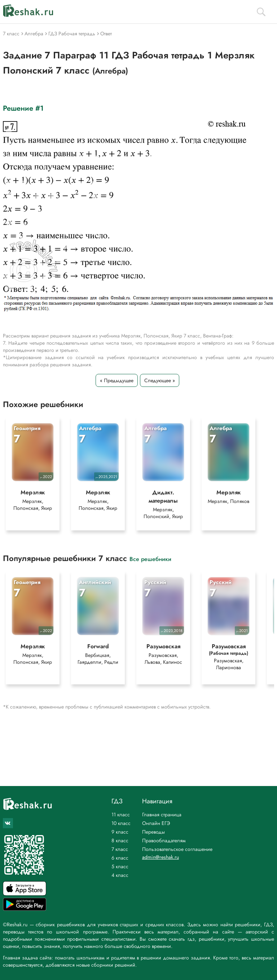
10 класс (121, 823)
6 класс (120, 858)
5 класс (120, 866)
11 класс (121, 815)
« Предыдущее (117, 380)
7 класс (120, 849)
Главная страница (162, 815)
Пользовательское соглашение (177, 849)
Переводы (153, 832)
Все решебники (150, 559)
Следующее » (160, 380)
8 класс (120, 840)
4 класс (120, 875)
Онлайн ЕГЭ (156, 823)
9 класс (120, 832)
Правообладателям (164, 840)
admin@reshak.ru (161, 857)
